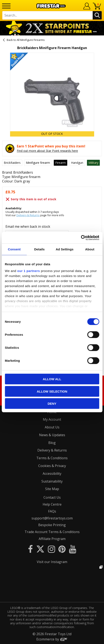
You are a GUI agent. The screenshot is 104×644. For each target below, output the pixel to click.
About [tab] (90, 249)
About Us (52, 427)
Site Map (52, 489)
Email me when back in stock (28, 226)
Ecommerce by (52, 639)
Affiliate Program (52, 539)
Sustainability (52, 481)
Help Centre (52, 504)
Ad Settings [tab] (65, 249)
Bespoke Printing (52, 525)
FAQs (52, 511)
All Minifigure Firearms (31, 40)
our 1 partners (29, 271)
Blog (52, 443)
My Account (52, 419)
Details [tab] (39, 249)
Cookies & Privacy (52, 466)
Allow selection (52, 391)
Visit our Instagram (52, 562)
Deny (52, 404)
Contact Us (52, 497)
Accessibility (52, 474)
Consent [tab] (14, 249)
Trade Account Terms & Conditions (52, 532)
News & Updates (52, 435)
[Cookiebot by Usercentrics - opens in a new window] (81, 238)
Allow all (52, 379)
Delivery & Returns (28, 215)
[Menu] (6, 6)
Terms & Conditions (52, 458)
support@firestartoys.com (52, 518)
